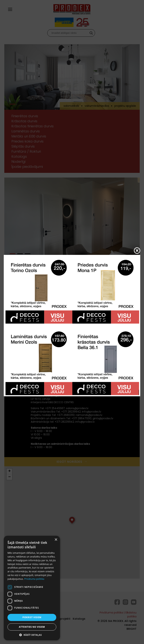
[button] (32, 635)
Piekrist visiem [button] (32, 617)
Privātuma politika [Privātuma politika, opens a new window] (34, 579)
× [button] (56, 540)
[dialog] (32, 588)
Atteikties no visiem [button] (32, 627)
